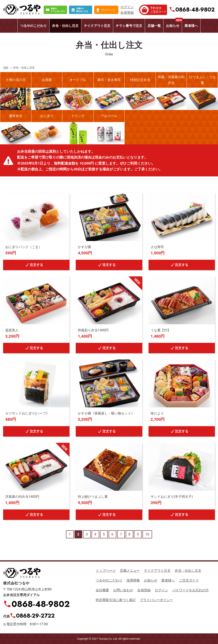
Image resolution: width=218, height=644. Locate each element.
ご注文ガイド (189, 580)
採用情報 (133, 580)
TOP (6, 68)
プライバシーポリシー (156, 600)
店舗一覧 (154, 26)
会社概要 (102, 590)
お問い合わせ (123, 590)
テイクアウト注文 (97, 26)
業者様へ (191, 26)
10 (147, 534)
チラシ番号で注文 (129, 26)
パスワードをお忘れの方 (191, 590)
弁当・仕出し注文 (65, 26)
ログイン (127, 7)
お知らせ (174, 23)
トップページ (106, 571)
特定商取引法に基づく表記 (116, 600)
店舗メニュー (130, 571)
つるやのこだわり (33, 26)
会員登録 (127, 13)
